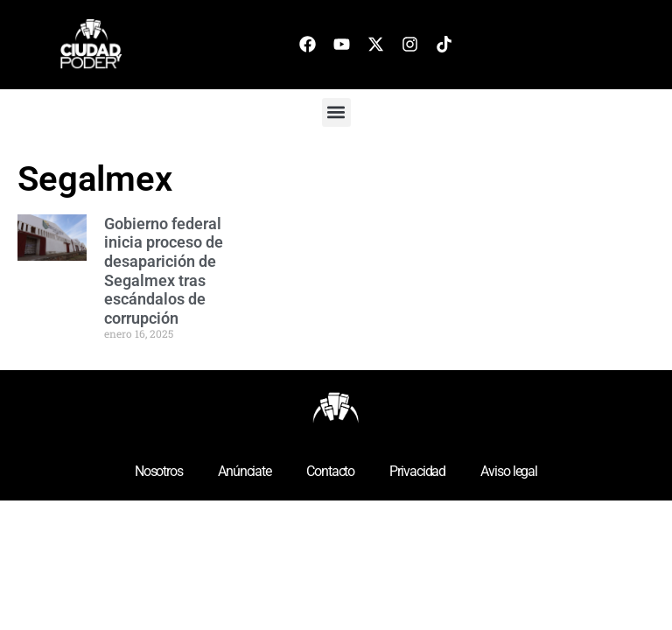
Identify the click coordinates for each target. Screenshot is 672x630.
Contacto (330, 471)
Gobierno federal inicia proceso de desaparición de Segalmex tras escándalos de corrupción (164, 271)
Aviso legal (509, 471)
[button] (336, 112)
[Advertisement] (577, 249)
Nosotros (159, 471)
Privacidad (417, 471)
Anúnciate (245, 471)
